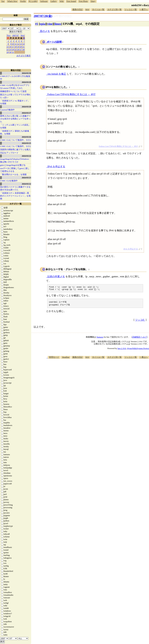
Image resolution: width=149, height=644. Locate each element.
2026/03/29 (26, 82)
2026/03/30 (26, 73)
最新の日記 (78, 9)
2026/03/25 (26, 143)
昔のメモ (45, 31)
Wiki (62, 1)
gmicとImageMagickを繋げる (13, 165)
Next (23, 35)
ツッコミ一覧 (131, 9)
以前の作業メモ (56, 276)
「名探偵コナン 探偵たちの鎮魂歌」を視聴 (15, 132)
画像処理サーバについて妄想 (13, 91)
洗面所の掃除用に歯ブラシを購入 (15, 149)
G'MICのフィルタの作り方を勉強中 (15, 78)
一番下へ (144, 9)
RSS (87, 9)
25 (16, 49)
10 (13, 44)
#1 (37, 24)
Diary (93, 1)
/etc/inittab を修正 (57, 74)
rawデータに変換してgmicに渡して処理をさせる (15, 170)
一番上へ (144, 358)
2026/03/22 (26, 184)
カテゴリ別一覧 (114, 9)
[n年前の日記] (62, 16)
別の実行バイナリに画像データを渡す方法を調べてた (15, 188)
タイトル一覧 (98, 9)
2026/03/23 (26, 178)
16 (10, 47)
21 (24, 47)
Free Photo (83, 1)
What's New (12, 1)
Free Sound (71, 1)
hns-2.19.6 (122, 350)
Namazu (100, 338)
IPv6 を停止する (56, 166)
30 (10, 52)
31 (13, 52)
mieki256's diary (140, 5)
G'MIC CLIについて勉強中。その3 (16, 140)
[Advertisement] (102, 384)
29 (8, 52)
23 (10, 49)
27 (21, 49)
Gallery (54, 1)
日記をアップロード (9, 153)
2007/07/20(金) (43, 16)
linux (58, 24)
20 (21, 47)
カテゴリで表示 (23, 56)
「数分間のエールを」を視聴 (13, 174)
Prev (9, 35)
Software (44, 1)
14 (24, 44)
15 (8, 47)
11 (16, 44)
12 (18, 44)
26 (18, 49)
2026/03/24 (26, 156)
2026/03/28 (26, 107)
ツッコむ (140, 321)
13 (21, 44)
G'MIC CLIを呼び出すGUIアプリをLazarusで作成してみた (15, 87)
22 (8, 49)
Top (3, 1)
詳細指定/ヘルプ (140, 338)
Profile (23, 1)
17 (13, 47)
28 (24, 49)
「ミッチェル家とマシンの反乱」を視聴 (15, 126)
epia (43, 24)
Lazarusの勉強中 (7, 110)
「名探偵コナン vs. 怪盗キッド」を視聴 (15, 102)
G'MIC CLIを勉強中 (9, 181)
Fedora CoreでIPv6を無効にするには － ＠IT (71, 94)
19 (18, 47)
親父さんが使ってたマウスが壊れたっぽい (15, 96)
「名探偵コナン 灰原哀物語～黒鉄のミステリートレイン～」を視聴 (15, 196)
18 (16, 47)
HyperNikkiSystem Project (138, 350)
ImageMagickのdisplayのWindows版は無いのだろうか (15, 160)
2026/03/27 (26, 113)
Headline (66, 358)
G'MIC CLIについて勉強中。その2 (16, 146)
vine (50, 24)
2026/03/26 (26, 137)
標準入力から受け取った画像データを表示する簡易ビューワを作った (15, 119)
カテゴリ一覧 (16, 204)
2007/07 (16, 35)
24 (13, 49)
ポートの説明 (54, 42)
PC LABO (33, 1)
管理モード (54, 358)
